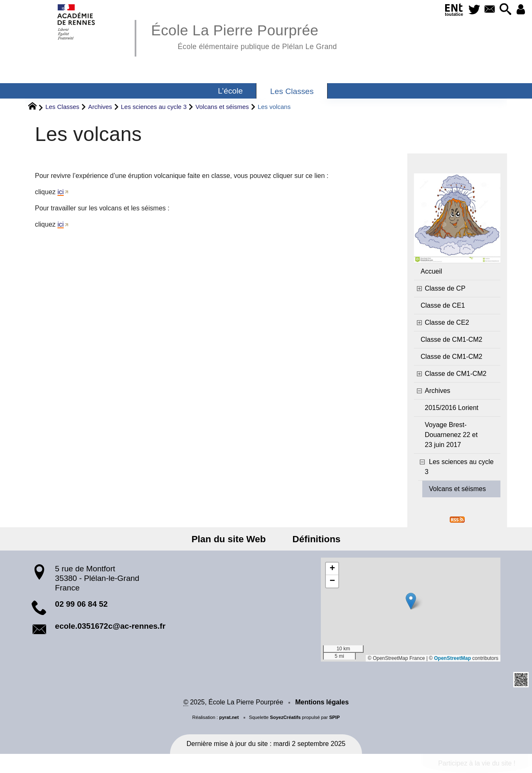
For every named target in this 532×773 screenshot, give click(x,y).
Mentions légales (322, 702)
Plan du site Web (231, 539)
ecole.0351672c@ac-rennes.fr (110, 626)
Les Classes (62, 107)
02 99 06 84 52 (81, 604)
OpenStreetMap (452, 658)
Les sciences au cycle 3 (154, 107)
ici (60, 192)
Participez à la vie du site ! (477, 763)
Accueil (431, 271)
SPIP (335, 717)
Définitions (314, 539)
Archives (100, 107)
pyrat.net (229, 717)
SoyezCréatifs (285, 717)
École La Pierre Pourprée (244, 36)
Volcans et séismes (222, 107)
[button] (503, 10)
